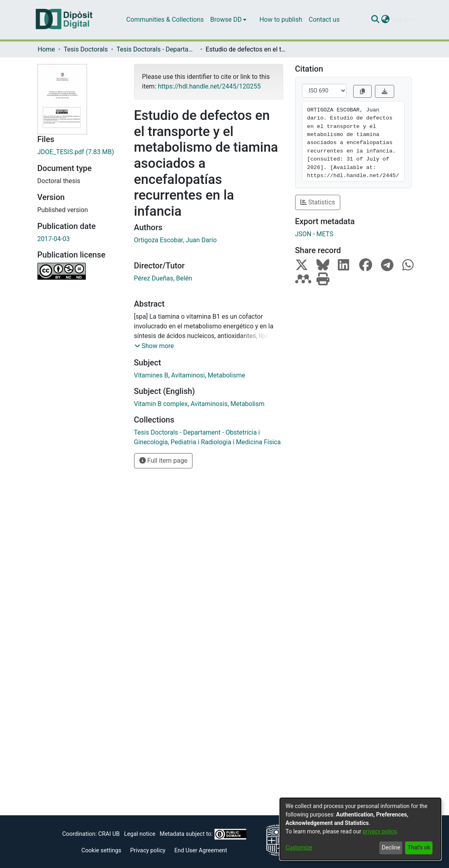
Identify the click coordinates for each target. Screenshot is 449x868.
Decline (391, 847)
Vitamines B (151, 375)
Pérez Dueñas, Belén (163, 278)
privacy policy (379, 831)
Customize (299, 847)
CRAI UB (109, 834)
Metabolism (247, 404)
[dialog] (360, 829)
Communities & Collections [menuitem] (165, 20)
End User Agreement (201, 850)
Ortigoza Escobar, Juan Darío (176, 240)
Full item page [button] (163, 461)
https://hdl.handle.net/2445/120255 (209, 86)
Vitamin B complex (161, 404)
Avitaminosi (188, 375)
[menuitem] (228, 20)
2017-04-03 (54, 239)
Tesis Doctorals (86, 49)
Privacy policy (148, 850)
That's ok (419, 847)
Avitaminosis (209, 404)
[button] (154, 346)
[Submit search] (376, 20)
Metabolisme (227, 375)
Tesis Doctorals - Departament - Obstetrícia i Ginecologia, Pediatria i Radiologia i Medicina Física (157, 49)
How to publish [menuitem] (281, 20)
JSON (303, 234)
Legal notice (140, 834)
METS (325, 234)
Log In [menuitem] (400, 20)
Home (47, 49)
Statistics (318, 202)
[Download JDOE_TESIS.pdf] (80, 152)
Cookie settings (101, 850)
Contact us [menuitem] (324, 20)
